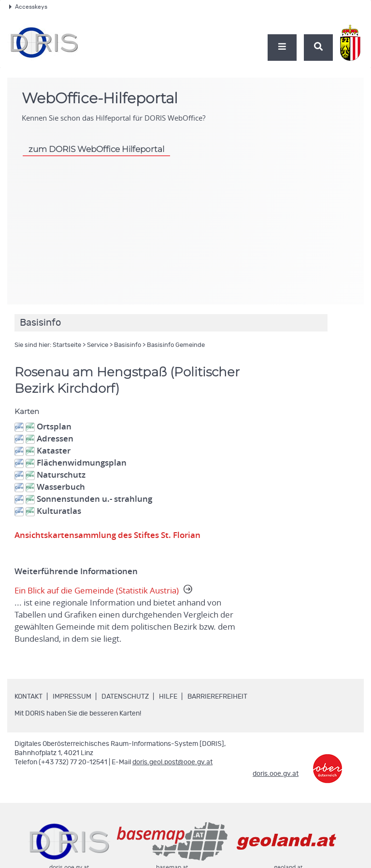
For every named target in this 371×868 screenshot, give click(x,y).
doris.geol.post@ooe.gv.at (172, 762)
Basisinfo (128, 345)
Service (98, 345)
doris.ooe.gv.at (276, 774)
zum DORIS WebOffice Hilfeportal (96, 149)
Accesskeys (28, 7)
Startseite (67, 345)
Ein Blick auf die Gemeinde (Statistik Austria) (128, 615)
